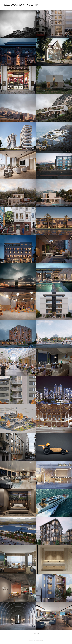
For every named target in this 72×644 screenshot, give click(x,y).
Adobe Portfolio (39, 640)
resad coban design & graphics (21, 5)
